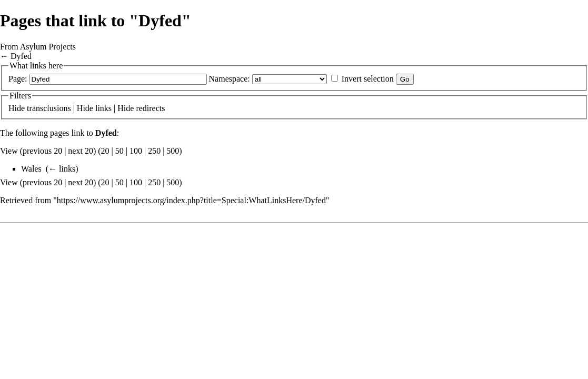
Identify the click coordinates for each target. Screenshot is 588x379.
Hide (17, 108)
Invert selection (368, 79)
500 (173, 151)
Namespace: (230, 79)
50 (119, 151)
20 (105, 151)
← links (62, 169)
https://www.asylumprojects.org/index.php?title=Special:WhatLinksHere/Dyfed (191, 200)
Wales (31, 169)
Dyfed (21, 56)
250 (154, 151)
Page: (18, 79)
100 (136, 151)
